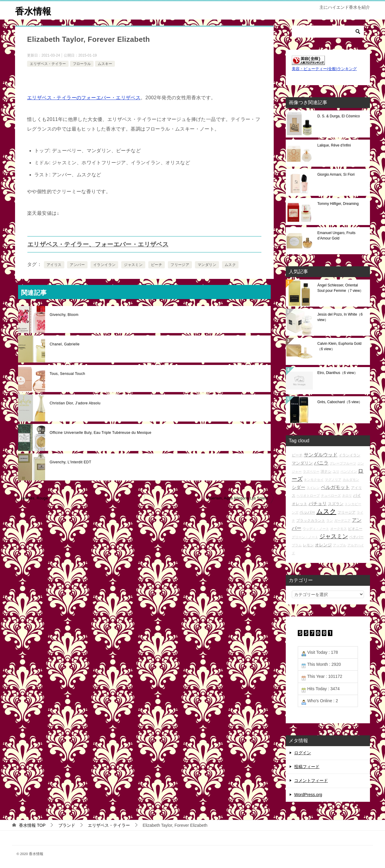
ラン (330, 520)
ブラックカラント (311, 520)
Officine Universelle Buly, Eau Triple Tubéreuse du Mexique (100, 433)
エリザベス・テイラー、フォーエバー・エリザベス (98, 244)
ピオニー (355, 528)
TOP (32, 825)
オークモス (339, 529)
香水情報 (33, 10)
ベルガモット (335, 487)
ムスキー (105, 63)
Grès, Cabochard (340, 402)
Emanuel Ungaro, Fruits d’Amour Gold (336, 236)
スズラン (336, 504)
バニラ (321, 463)
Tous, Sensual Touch (67, 374)
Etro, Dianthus (337, 373)
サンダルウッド (321, 455)
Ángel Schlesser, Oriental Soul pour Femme (340, 288)
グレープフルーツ (343, 463)
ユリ (336, 471)
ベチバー (356, 537)
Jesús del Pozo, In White (340, 317)
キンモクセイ (314, 480)
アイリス (54, 265)
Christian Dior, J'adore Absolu (75, 403)
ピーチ (157, 265)
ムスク (230, 265)
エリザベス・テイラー (48, 63)
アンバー (77, 265)
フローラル (82, 63)
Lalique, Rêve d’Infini (334, 145)
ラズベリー (311, 471)
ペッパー (307, 512)
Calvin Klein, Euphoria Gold (339, 346)
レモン (308, 545)
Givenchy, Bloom (64, 315)
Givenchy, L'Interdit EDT (70, 462)
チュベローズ (331, 496)
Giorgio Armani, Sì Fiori (336, 175)
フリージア (180, 265)
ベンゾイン (349, 471)
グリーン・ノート (305, 537)
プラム (297, 545)
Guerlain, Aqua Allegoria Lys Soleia (237, 498)
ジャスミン (133, 265)
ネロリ (347, 496)
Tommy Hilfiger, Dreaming (338, 204)
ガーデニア (342, 520)
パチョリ (318, 503)
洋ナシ (326, 471)
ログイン (303, 753)
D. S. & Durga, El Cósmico (339, 116)
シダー (299, 487)
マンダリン (207, 265)
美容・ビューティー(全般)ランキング (324, 69)
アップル (340, 545)
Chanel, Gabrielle (65, 344)
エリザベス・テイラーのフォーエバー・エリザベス (84, 98)
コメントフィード (311, 780)
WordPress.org (308, 794)
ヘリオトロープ (308, 496)
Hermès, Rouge (34, 498)
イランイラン (104, 265)
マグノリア (333, 480)
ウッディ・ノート (316, 529)
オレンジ (323, 545)
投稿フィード (307, 767)
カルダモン (351, 480)
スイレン (313, 488)
